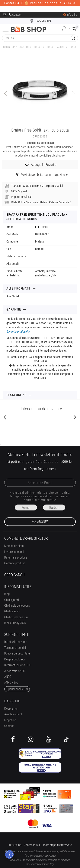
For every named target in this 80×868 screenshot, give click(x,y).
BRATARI (37, 47)
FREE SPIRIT (42, 227)
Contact (15, 15)
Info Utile (70, 15)
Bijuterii (24, 47)
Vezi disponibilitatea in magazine (40, 175)
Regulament (47, 469)
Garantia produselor (18, 331)
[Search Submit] (72, 38)
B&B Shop (9, 47)
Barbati (54, 507)
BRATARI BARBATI (55, 47)
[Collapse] (6, 29)
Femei (26, 507)
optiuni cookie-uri (17, 689)
